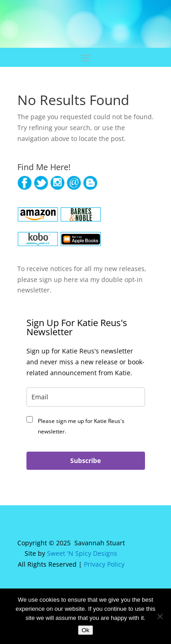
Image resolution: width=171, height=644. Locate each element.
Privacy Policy (104, 564)
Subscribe (85, 460)
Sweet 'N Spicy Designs (82, 553)
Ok (85, 630)
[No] (160, 616)
